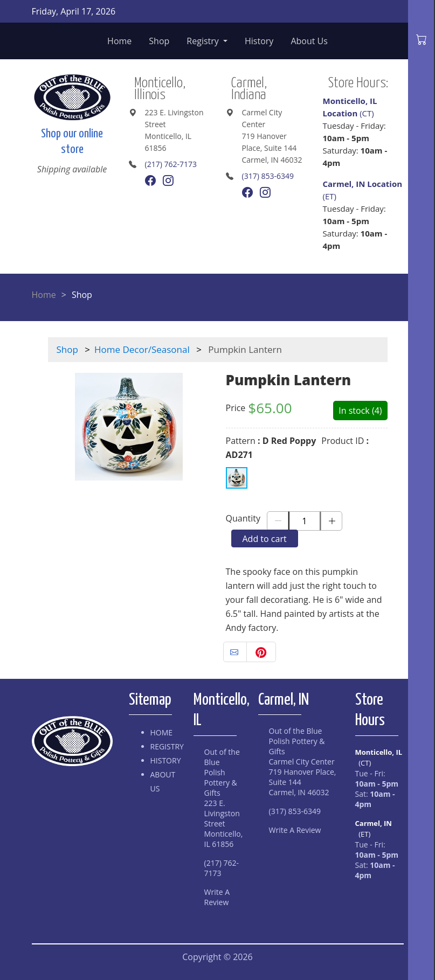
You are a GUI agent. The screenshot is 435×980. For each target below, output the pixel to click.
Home (119, 41)
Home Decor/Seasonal (142, 349)
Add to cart (265, 539)
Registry (204, 41)
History (259, 41)
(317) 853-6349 (268, 176)
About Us (309, 41)
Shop (159, 41)
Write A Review (217, 897)
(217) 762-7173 (171, 164)
